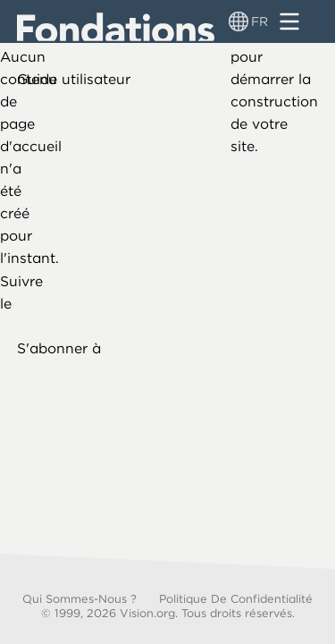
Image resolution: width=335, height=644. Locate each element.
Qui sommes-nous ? (80, 599)
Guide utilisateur (74, 79)
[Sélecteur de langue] (239, 21)
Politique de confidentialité (236, 599)
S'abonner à (59, 348)
